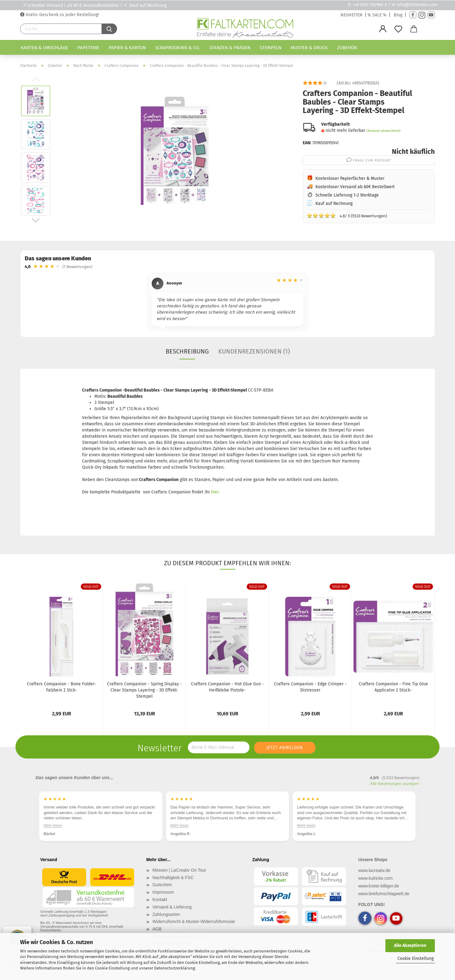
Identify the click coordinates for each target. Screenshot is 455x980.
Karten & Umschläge (44, 48)
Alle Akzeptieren (410, 945)
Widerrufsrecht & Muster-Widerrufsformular (194, 921)
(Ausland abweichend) (383, 131)
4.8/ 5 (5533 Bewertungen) (347, 215)
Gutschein (162, 885)
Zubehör (347, 48)
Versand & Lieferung (172, 907)
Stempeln (271, 48)
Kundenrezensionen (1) (254, 351)
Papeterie (88, 48)
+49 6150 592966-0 (370, 5)
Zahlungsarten (167, 914)
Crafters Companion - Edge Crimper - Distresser (310, 687)
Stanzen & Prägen (230, 48)
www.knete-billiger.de (379, 886)
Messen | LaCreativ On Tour (180, 870)
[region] (227, 303)
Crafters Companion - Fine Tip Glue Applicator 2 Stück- (393, 687)
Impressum (163, 892)
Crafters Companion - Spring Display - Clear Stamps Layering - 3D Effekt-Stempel (145, 690)
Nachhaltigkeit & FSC (173, 878)
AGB (157, 929)
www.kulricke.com (376, 878)
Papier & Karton (127, 48)
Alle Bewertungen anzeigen (394, 784)
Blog (398, 15)
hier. (215, 492)
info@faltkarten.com (417, 5)
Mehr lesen (53, 826)
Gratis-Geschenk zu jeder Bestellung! (62, 15)
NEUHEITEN (351, 15)
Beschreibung (187, 351)
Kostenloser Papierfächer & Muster (350, 178)
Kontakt (160, 900)
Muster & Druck (309, 48)
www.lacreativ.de (375, 870)
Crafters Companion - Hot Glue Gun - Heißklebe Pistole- (227, 687)
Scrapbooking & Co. (178, 48)
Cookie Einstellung (416, 958)
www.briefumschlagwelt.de (384, 894)
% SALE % (377, 15)
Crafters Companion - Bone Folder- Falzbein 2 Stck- (62, 687)
